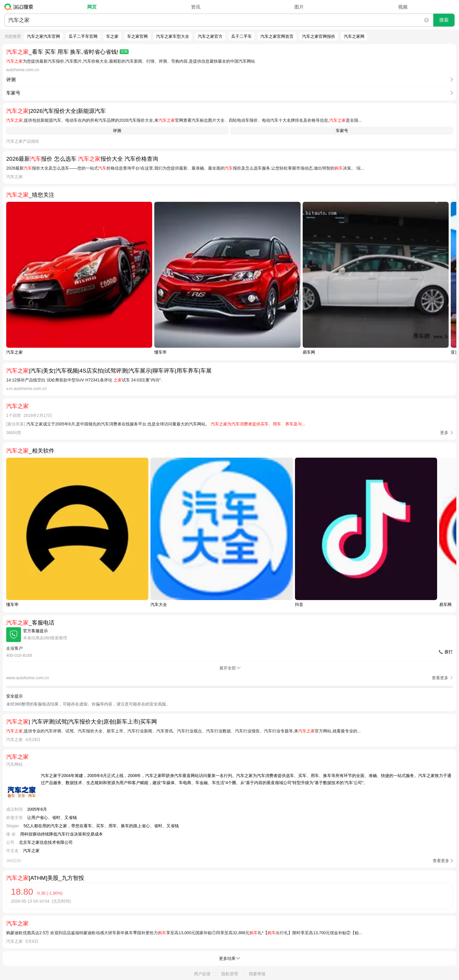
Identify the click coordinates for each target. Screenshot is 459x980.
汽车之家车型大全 (173, 36)
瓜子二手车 (241, 36)
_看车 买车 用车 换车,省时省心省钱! (67, 52)
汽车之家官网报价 (319, 36)
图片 (299, 7)
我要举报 (257, 974)
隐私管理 (230, 974)
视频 (403, 7)
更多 (444, 433)
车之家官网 (137, 36)
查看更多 (441, 861)
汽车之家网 (354, 36)
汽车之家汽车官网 (43, 36)
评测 (117, 131)
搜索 (444, 20)
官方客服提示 (35, 631)
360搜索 (20, 7)
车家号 (342, 131)
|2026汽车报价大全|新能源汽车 (56, 111)
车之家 (112, 36)
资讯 (196, 7)
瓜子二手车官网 (83, 36)
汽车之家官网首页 (277, 36)
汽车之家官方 (210, 36)
